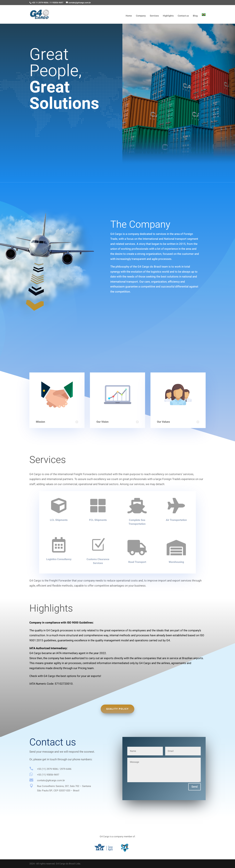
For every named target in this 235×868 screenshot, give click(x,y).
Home (129, 16)
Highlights (168, 16)
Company (141, 16)
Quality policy (117, 709)
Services (154, 16)
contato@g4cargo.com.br (51, 780)
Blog (195, 16)
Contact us (183, 16)
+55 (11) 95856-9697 (48, 775)
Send (195, 787)
